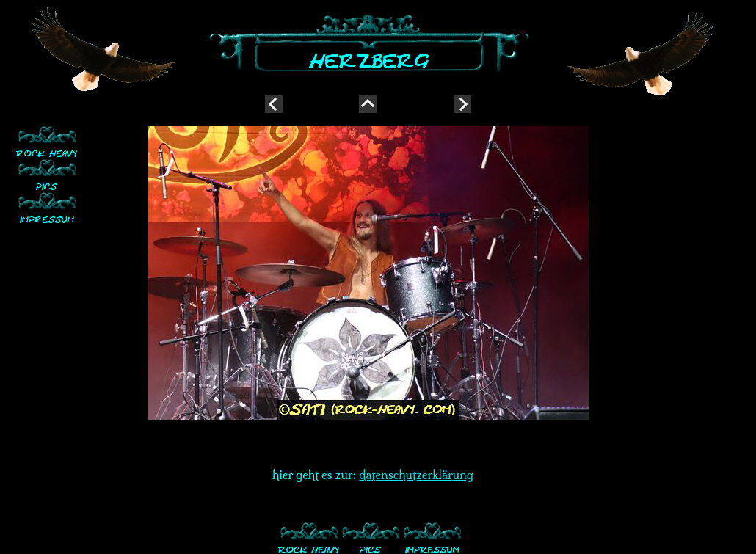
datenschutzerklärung (416, 475)
